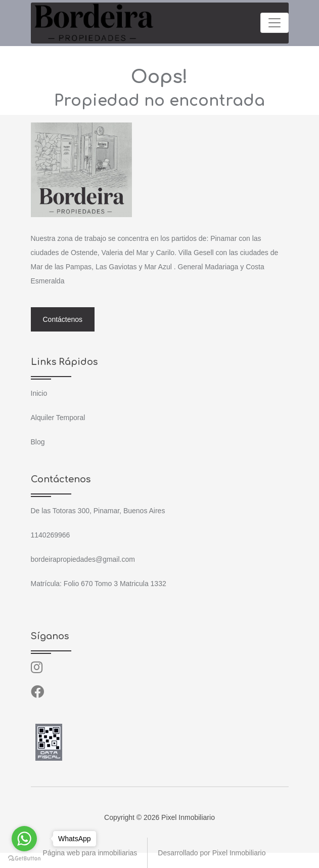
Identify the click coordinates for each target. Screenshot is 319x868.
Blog (38, 442)
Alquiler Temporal (58, 418)
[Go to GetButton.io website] (24, 858)
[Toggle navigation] (275, 23)
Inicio (39, 393)
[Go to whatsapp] (24, 839)
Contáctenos (63, 319)
